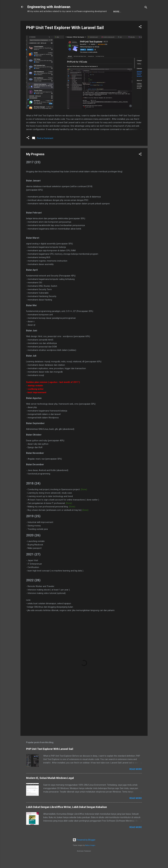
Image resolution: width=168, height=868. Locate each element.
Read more (136, 779)
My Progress (106, 20)
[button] (140, 37)
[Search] (146, 8)
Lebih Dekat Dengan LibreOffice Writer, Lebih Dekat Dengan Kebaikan (66, 816)
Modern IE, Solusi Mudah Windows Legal (50, 787)
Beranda (35, 20)
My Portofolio (54, 20)
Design (89, 20)
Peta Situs (74, 20)
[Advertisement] (84, 719)
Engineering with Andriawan (49, 7)
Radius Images (90, 855)
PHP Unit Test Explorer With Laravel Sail (65, 37)
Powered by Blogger (84, 849)
